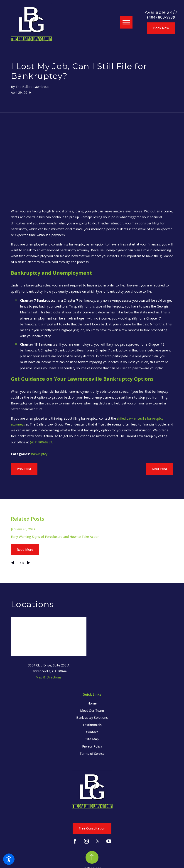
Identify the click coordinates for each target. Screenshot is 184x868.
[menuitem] (92, 703)
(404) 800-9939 (161, 17)
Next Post (159, 469)
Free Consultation (92, 828)
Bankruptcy (39, 454)
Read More (25, 549)
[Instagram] (86, 841)
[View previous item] (12, 563)
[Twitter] (98, 841)
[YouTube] (109, 841)
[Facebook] (75, 841)
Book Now (161, 28)
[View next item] (29, 563)
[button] (9, 859)
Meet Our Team (92, 711)
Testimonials (92, 725)
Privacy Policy (92, 746)
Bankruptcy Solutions (92, 718)
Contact (92, 732)
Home (92, 703)
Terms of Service (92, 754)
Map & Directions (49, 677)
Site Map (92, 739)
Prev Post (24, 469)
